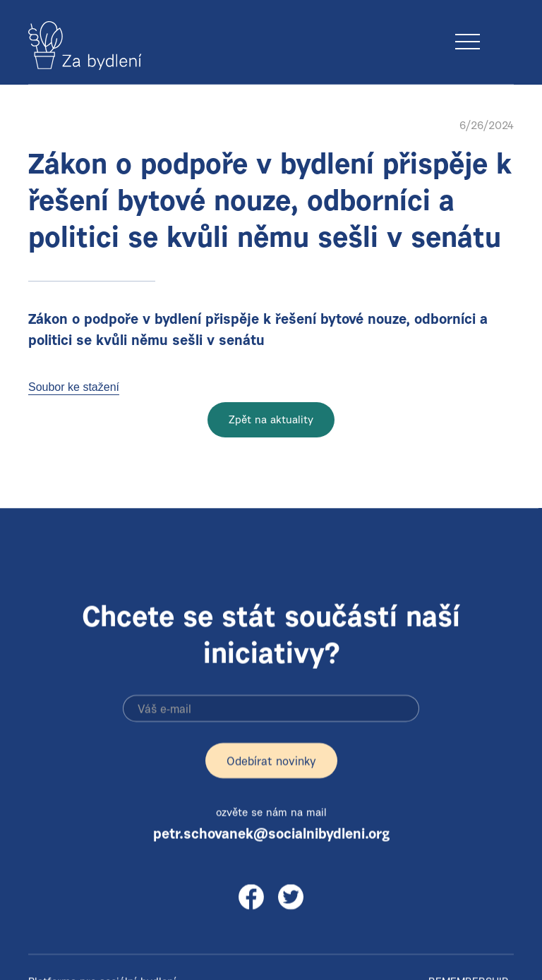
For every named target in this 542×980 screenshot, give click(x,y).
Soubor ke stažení (74, 387)
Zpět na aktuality (271, 421)
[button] (501, 28)
